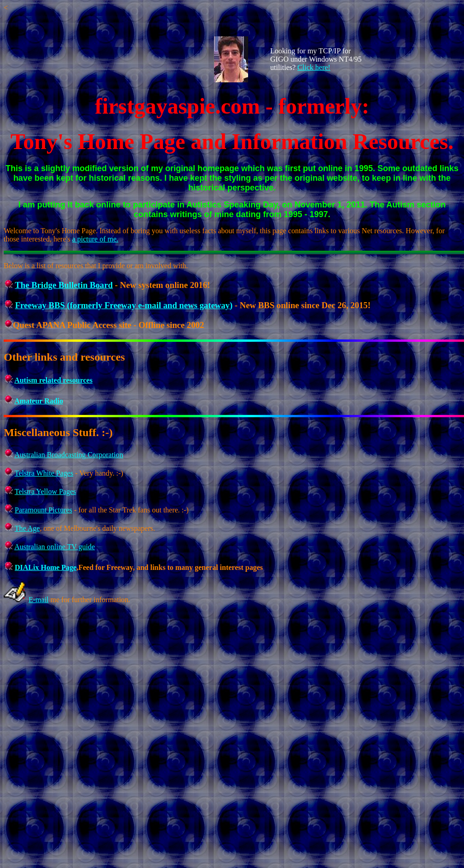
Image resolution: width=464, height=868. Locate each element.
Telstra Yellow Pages (46, 491)
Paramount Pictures (43, 510)
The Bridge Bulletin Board (64, 285)
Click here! (314, 67)
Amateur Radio (39, 401)
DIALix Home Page (46, 567)
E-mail (39, 600)
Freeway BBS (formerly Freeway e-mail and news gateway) (124, 305)
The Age (27, 528)
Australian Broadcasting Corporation (69, 455)
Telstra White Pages (44, 473)
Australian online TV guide (55, 547)
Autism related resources (53, 380)
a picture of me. (95, 239)
